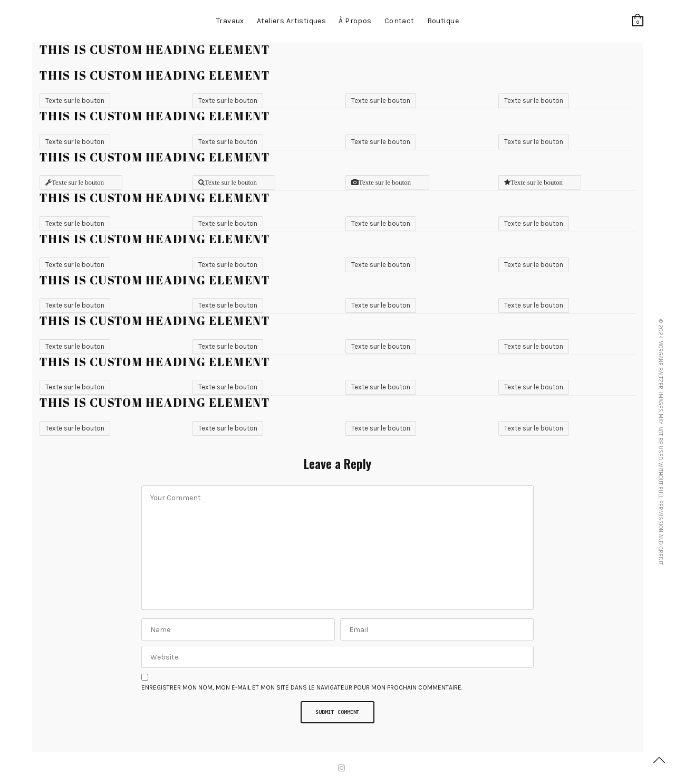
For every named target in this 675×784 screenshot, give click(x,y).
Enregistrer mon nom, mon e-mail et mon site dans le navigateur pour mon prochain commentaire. (302, 687)
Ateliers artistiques (291, 21)
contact (399, 21)
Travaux (230, 21)
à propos (355, 21)
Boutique (443, 21)
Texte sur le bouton (75, 101)
